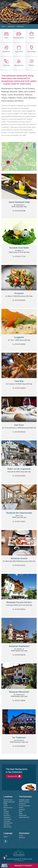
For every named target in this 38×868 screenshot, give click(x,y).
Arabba (5, 804)
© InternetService (16, 859)
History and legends (24, 806)
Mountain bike (23, 815)
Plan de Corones (8, 808)
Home (3, 26)
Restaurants (20, 26)
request (16, 866)
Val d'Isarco (7, 815)
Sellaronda (22, 810)
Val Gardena (7, 821)
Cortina (6, 806)
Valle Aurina (7, 825)
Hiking (21, 813)
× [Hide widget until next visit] (6, 856)
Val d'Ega (6, 813)
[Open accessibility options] (4, 858)
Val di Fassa (7, 817)
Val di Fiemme (7, 819)
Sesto (5, 810)
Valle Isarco (11, 26)
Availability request (24, 800)
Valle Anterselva (8, 823)
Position (21, 808)
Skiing (21, 812)
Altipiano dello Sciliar (9, 802)
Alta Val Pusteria (8, 800)
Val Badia (6, 812)
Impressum (22, 838)
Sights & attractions (24, 817)
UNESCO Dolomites (24, 802)
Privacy (21, 836)
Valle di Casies (8, 827)
